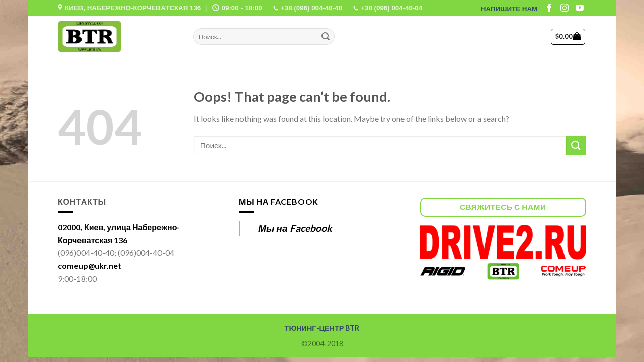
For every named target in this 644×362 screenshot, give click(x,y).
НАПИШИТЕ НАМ (509, 9)
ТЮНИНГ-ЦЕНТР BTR (322, 328)
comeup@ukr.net (90, 266)
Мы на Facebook (279, 201)
